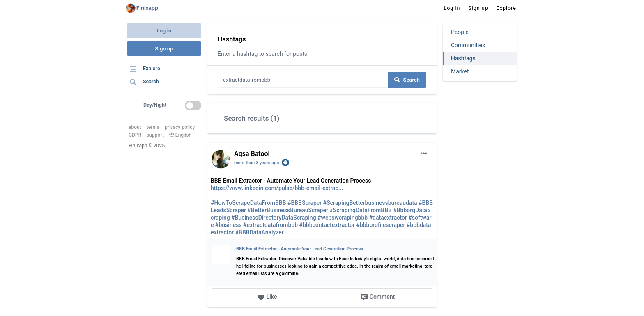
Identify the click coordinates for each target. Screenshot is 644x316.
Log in (164, 31)
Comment (378, 297)
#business (229, 225)
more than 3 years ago (257, 163)
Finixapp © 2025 (147, 146)
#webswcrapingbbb (343, 218)
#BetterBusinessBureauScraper (288, 210)
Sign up (164, 49)
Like (267, 297)
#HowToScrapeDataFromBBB (248, 203)
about (135, 127)
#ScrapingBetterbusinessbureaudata (370, 203)
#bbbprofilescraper (381, 225)
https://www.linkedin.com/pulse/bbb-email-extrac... (277, 188)
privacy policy (180, 127)
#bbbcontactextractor (327, 225)
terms (153, 127)
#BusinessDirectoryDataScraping (274, 218)
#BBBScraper (305, 203)
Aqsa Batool (252, 154)
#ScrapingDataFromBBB (361, 210)
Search (407, 80)
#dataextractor (388, 218)
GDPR (135, 135)
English (180, 135)
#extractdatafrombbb (270, 225)
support (155, 135)
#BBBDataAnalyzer (260, 232)
